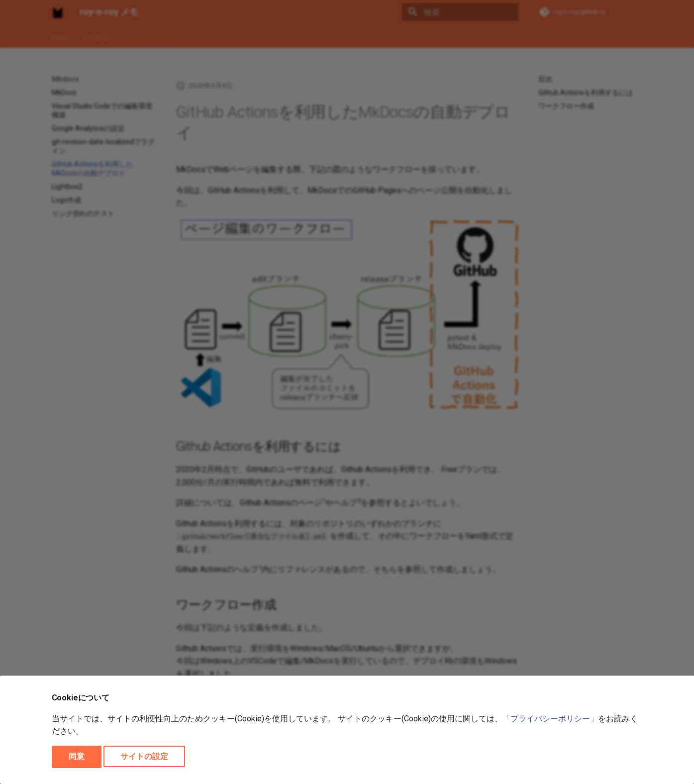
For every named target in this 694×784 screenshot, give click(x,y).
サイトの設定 (144, 756)
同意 (77, 756)
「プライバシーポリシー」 (550, 719)
